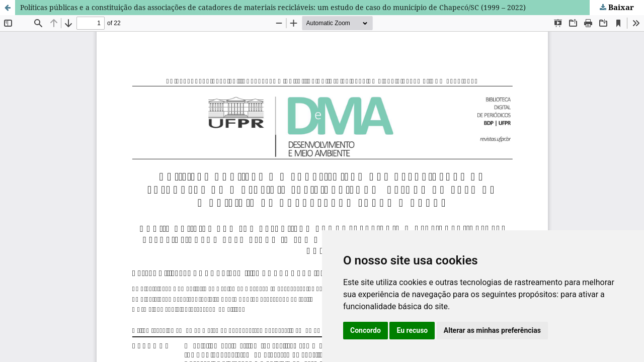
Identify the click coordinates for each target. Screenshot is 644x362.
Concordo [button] (366, 330)
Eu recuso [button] (412, 330)
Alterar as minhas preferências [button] (492, 330)
